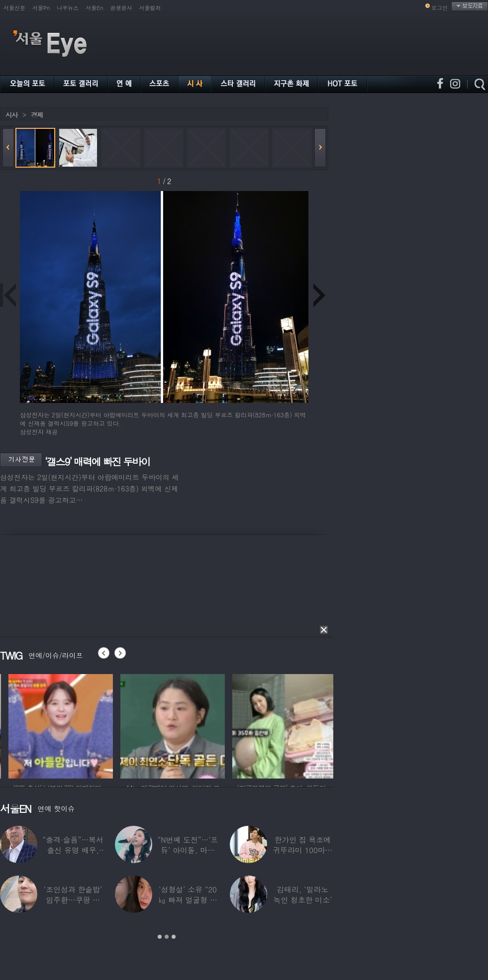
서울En (94, 8)
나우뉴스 (68, 8)
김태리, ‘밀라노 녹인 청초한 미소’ (302, 894)
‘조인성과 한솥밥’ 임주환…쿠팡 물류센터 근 (73, 900)
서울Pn (41, 8)
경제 (37, 115)
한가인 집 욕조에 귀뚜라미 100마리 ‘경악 (302, 850)
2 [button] (167, 937)
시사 (11, 115)
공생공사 (121, 8)
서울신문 (14, 8)
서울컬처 (150, 8)
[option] (94, 725)
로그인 (439, 8)
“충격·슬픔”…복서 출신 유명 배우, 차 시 (73, 850)
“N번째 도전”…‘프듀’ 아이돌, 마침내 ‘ (188, 850)
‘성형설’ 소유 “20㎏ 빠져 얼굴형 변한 (188, 900)
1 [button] (160, 937)
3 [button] (174, 937)
